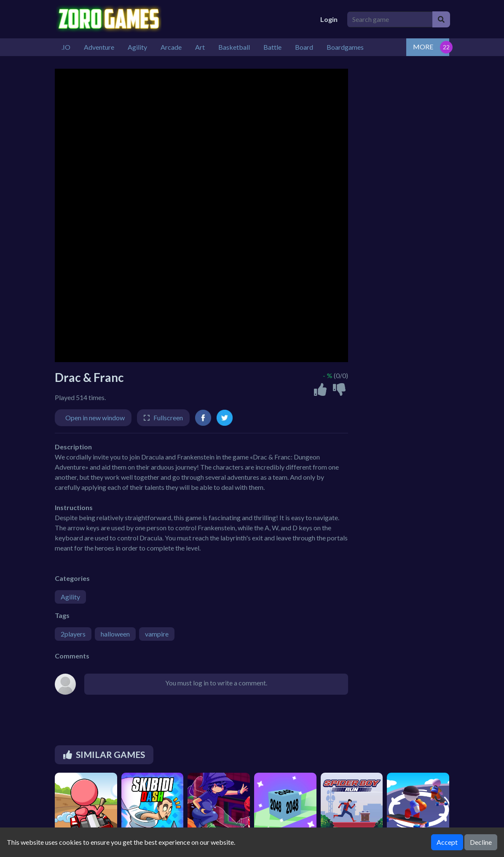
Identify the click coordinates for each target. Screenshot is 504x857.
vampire (157, 634)
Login (329, 19)
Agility (70, 597)
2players (73, 634)
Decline (481, 842)
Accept (447, 842)
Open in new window (95, 418)
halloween (115, 634)
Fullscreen (168, 418)
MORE (423, 47)
